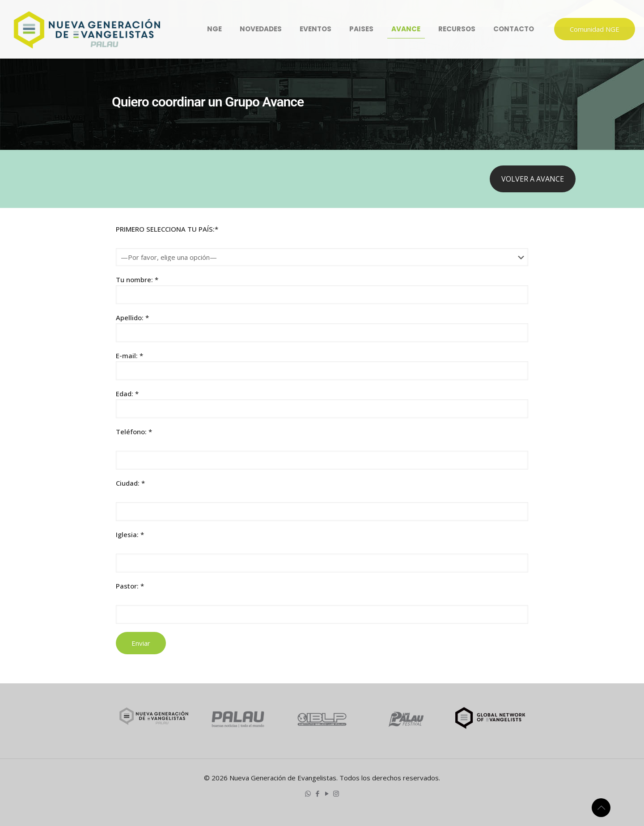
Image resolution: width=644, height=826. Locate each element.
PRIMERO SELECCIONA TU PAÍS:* (167, 229)
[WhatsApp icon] (308, 793)
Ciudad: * (130, 483)
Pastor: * (130, 586)
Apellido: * (322, 328)
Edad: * (322, 404)
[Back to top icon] (601, 808)
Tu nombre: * (322, 290)
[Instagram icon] (336, 793)
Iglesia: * (130, 534)
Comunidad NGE (595, 29)
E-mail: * (322, 366)
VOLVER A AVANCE (533, 179)
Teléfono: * (134, 432)
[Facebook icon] (317, 793)
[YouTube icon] (327, 793)
